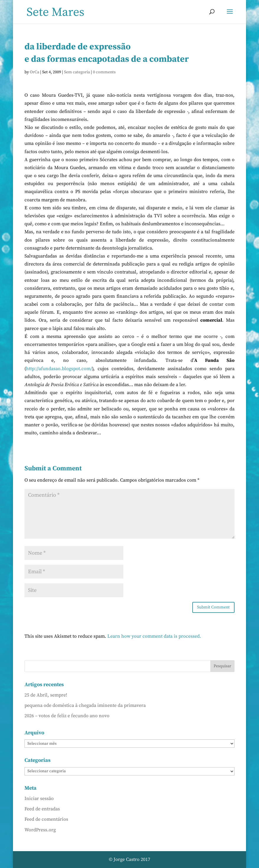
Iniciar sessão (39, 799)
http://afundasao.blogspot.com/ (59, 369)
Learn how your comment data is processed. (154, 636)
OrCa (35, 72)
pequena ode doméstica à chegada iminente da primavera (85, 705)
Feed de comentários (46, 819)
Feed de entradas (42, 809)
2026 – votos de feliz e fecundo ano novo (67, 716)
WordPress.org (40, 830)
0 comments (104, 72)
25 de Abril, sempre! (46, 695)
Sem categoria (77, 72)
